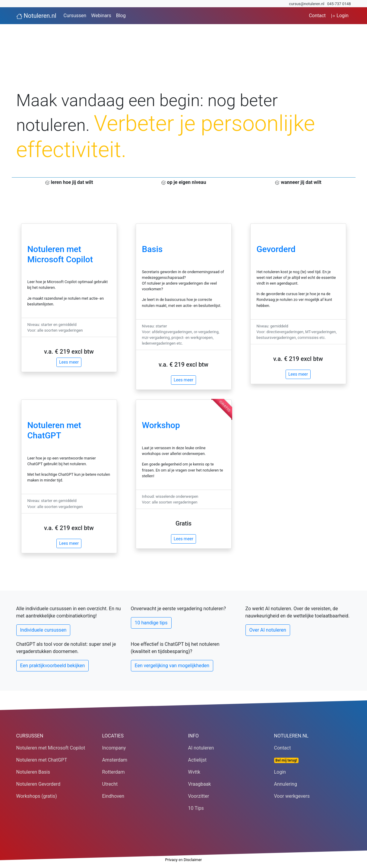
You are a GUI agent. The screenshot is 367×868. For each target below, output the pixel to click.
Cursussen (75, 16)
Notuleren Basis (33, 772)
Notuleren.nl (36, 16)
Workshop (161, 425)
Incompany (114, 748)
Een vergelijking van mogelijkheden (172, 666)
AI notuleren (201, 748)
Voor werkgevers (292, 796)
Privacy (171, 860)
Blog (121, 16)
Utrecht (110, 784)
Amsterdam (115, 760)
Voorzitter (199, 796)
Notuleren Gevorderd (38, 784)
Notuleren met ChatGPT (54, 430)
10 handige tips (151, 623)
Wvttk (194, 772)
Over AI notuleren (268, 630)
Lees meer (69, 362)
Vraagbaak (200, 784)
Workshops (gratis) (37, 796)
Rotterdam (114, 772)
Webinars (101, 16)
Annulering (286, 784)
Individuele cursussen (43, 630)
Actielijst (198, 760)
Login (339, 16)
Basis (152, 249)
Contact (317, 16)
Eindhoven (113, 796)
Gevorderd (276, 249)
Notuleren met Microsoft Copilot (60, 254)
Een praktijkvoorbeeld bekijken (53, 666)
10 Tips (196, 808)
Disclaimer (193, 860)
